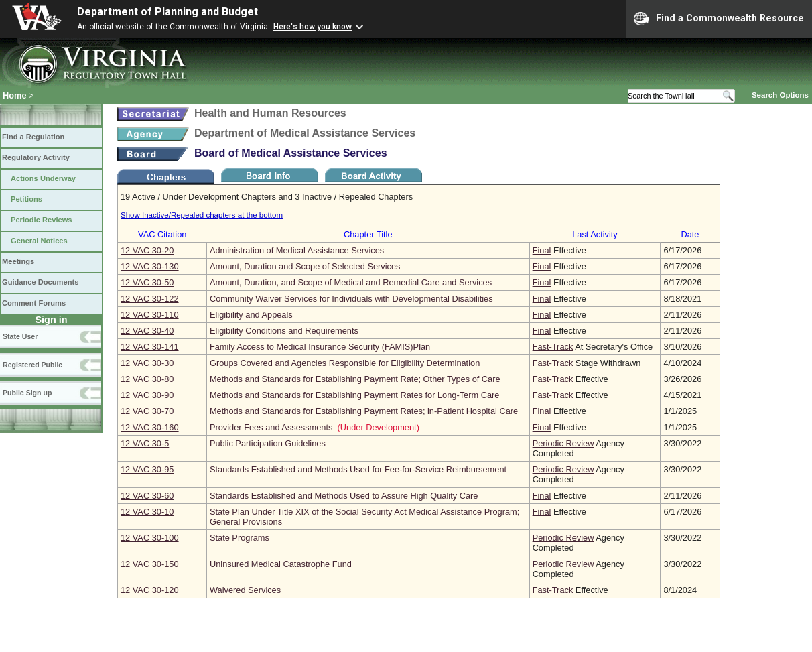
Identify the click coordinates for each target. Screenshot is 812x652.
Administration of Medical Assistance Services (297, 250)
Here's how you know (313, 27)
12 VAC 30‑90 (147, 395)
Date (690, 234)
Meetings (18, 261)
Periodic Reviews (42, 220)
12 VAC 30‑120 (150, 590)
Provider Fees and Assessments (271, 427)
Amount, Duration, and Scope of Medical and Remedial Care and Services (351, 282)
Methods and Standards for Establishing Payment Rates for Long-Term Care (354, 395)
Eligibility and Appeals (251, 315)
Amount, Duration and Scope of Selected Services (305, 266)
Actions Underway (43, 178)
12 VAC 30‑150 (150, 564)
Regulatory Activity (36, 157)
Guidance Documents (40, 282)
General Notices (39, 241)
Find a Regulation (33, 137)
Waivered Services (245, 590)
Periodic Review (563, 443)
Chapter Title (368, 234)
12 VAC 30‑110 (150, 315)
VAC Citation (162, 234)
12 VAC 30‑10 (147, 512)
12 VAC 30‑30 (147, 363)
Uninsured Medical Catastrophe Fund (281, 564)
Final (542, 250)
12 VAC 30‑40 (147, 331)
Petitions (26, 199)
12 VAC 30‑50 (147, 282)
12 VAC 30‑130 (150, 266)
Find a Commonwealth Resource (719, 19)
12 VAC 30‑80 (147, 379)
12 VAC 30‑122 (150, 299)
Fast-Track (553, 347)
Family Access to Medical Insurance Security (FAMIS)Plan (320, 347)
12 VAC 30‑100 (150, 538)
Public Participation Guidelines (268, 443)
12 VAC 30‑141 (150, 347)
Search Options (780, 95)
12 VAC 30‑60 (147, 496)
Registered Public (32, 365)
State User (20, 336)
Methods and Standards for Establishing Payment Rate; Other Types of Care (355, 379)
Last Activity (595, 234)
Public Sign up (27, 393)
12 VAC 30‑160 (150, 427)
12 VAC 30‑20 (147, 250)
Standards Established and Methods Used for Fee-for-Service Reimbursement (358, 469)
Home (15, 95)
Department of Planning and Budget (167, 12)
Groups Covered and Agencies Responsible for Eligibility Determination (345, 363)
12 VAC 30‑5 (145, 443)
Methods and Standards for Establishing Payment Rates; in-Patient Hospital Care (364, 411)
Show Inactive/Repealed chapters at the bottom (202, 215)
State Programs (240, 538)
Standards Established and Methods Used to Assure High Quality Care (344, 496)
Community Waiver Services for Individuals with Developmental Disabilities (351, 299)
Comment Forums (34, 303)
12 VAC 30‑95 (147, 469)
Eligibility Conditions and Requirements (284, 331)
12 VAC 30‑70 (147, 411)
